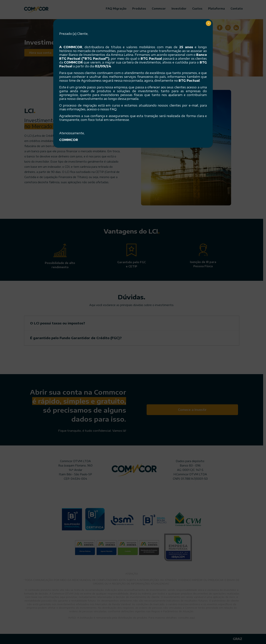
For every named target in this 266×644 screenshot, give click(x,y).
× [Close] (209, 23)
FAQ (113, 109)
